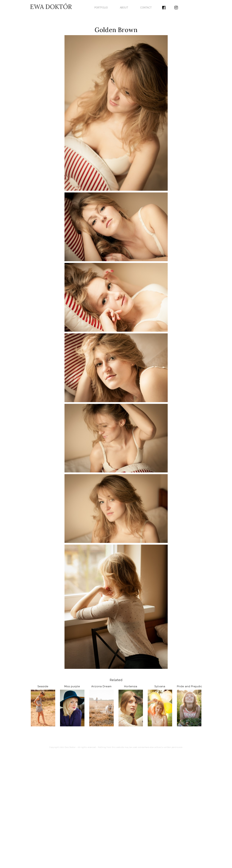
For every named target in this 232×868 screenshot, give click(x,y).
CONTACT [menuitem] (146, 8)
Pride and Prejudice (189, 686)
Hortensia (131, 686)
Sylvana (160, 686)
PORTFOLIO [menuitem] (101, 8)
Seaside (43, 686)
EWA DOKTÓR (51, 7)
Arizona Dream (101, 686)
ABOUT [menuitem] (124, 8)
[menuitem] (164, 6)
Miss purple (72, 686)
